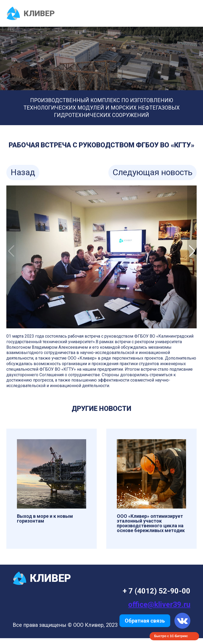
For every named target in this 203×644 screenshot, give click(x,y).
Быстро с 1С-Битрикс (171, 636)
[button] (192, 251)
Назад (23, 172)
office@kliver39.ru (159, 604)
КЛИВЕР (31, 13)
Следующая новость (153, 172)
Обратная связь (145, 621)
